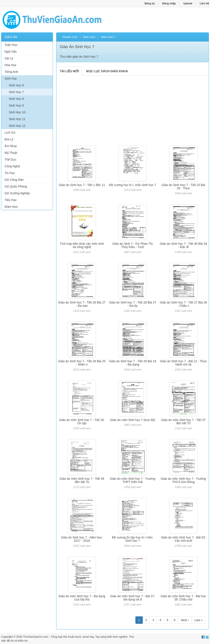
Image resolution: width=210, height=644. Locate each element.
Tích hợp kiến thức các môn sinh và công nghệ (82, 245)
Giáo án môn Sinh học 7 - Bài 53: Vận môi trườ (183, 539)
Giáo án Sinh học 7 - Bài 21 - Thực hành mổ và (183, 363)
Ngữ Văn (11, 52)
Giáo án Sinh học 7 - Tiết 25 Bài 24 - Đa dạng (133, 363)
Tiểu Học (11, 200)
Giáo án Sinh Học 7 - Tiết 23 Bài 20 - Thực (183, 187)
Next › (185, 620)
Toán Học (11, 45)
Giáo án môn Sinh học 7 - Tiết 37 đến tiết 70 (183, 422)
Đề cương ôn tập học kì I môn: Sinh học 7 (133, 539)
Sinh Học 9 (16, 106)
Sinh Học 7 (16, 92)
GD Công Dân (14, 180)
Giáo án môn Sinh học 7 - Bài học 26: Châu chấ (183, 598)
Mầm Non (11, 207)
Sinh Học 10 (17, 112)
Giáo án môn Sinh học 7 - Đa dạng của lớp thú (82, 598)
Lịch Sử (10, 132)
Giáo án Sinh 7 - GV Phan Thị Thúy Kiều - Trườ (133, 245)
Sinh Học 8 (16, 99)
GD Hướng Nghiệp (17, 193)
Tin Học (10, 173)
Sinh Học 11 (17, 119)
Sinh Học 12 (17, 126)
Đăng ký (150, 3)
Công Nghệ (12, 166)
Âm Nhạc (11, 146)
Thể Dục (10, 159)
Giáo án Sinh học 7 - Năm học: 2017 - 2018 (82, 539)
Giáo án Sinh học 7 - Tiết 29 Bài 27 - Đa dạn (82, 304)
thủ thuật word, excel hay (79, 637)
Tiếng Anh (11, 72)
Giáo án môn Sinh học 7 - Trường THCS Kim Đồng (183, 480)
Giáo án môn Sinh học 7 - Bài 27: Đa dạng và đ (133, 598)
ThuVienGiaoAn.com (36, 637)
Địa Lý (9, 139)
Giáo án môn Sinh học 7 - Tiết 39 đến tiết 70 (82, 480)
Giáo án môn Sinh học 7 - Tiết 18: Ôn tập (82, 422)
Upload (188, 3)
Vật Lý (9, 58)
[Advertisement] (27, 280)
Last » (199, 620)
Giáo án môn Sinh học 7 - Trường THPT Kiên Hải (133, 480)
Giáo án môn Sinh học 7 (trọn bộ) (133, 420)
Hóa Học (11, 65)
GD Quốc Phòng (16, 186)
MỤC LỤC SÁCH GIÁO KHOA (107, 71)
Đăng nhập (169, 3)
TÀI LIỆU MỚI (69, 71)
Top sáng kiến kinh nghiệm (111, 637)
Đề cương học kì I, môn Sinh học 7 (133, 185)
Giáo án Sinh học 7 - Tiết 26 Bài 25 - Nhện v (82, 363)
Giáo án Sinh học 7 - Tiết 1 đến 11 (82, 185)
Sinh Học (11, 79)
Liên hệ (204, 3)
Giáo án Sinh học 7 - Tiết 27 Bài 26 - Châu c (183, 304)
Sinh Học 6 (16, 85)
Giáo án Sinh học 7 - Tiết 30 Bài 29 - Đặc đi (183, 245)
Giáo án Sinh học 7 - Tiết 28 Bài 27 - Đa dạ (133, 304)
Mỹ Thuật (11, 153)
